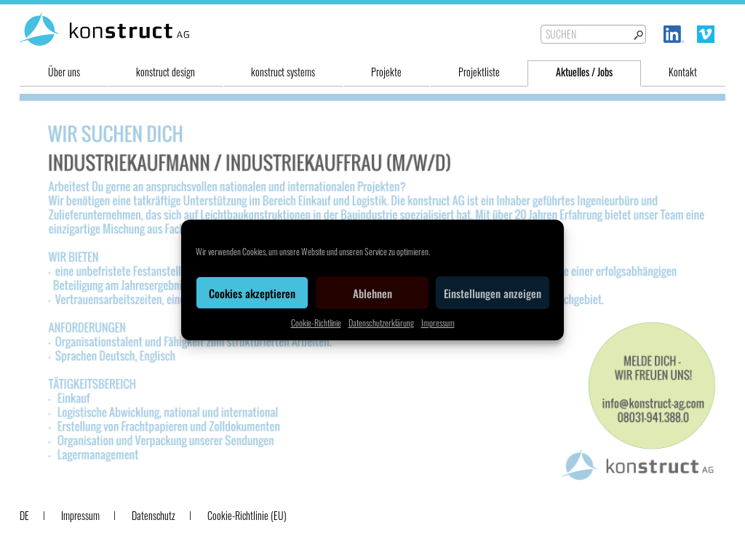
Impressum (438, 323)
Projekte (386, 72)
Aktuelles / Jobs (584, 72)
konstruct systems (283, 72)
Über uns (64, 72)
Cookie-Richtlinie (316, 323)
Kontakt (683, 72)
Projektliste (479, 72)
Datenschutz (154, 515)
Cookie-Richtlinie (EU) (247, 515)
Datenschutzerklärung (381, 323)
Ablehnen (372, 293)
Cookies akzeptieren (252, 293)
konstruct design (166, 72)
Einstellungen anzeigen (493, 293)
